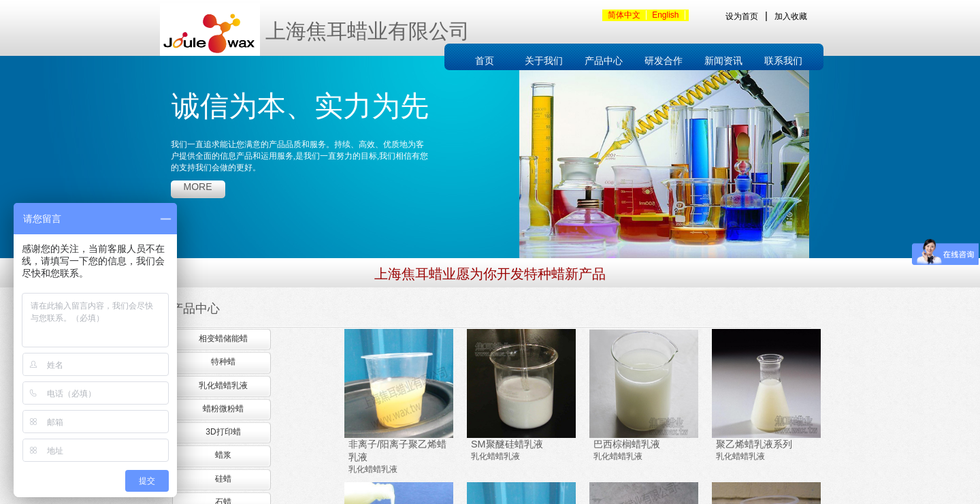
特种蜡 (223, 362)
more (198, 187)
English (665, 15)
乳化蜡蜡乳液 (373, 469)
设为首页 (742, 16)
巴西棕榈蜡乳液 (627, 444)
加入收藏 (791, 16)
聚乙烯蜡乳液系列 (754, 444)
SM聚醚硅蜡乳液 (507, 444)
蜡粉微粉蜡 (223, 409)
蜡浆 (223, 455)
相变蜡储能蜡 (223, 338)
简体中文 (624, 15)
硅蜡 (223, 479)
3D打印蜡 (223, 432)
